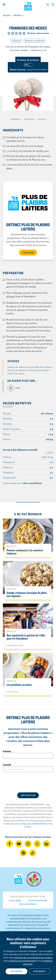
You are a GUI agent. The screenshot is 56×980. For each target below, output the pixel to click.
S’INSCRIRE (28, 253)
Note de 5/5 (24, 33)
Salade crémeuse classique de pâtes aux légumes (27, 594)
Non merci (40, 971)
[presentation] (28, 782)
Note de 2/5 (13, 33)
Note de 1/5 (9, 33)
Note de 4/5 (20, 33)
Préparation (29, 119)
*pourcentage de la (22, 483)
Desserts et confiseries (35, 41)
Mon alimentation (28, 904)
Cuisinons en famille (37, 900)
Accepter (16, 971)
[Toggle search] (53, 5)
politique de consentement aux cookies (33, 958)
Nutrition (42, 119)
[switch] (28, 67)
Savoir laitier (15, 900)
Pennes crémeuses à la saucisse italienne (25, 552)
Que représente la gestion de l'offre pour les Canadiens (26, 637)
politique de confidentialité (32, 824)
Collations (16, 41)
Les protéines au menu (19, 685)
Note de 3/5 (16, 33)
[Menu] (4, 5)
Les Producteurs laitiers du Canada (28, 6)
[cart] (48, 5)
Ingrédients (16, 119)
